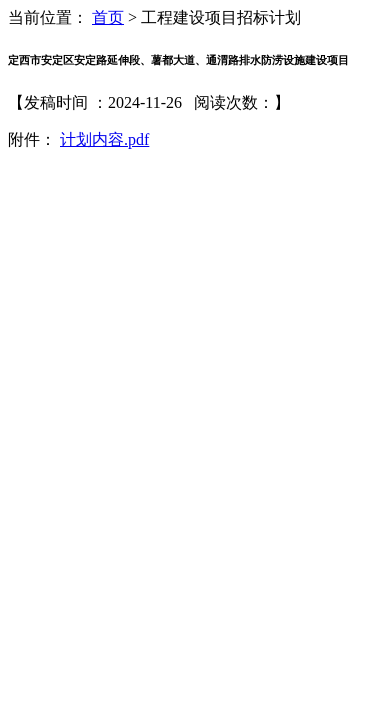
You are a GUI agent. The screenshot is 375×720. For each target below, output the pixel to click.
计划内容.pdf (104, 139)
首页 (108, 17)
